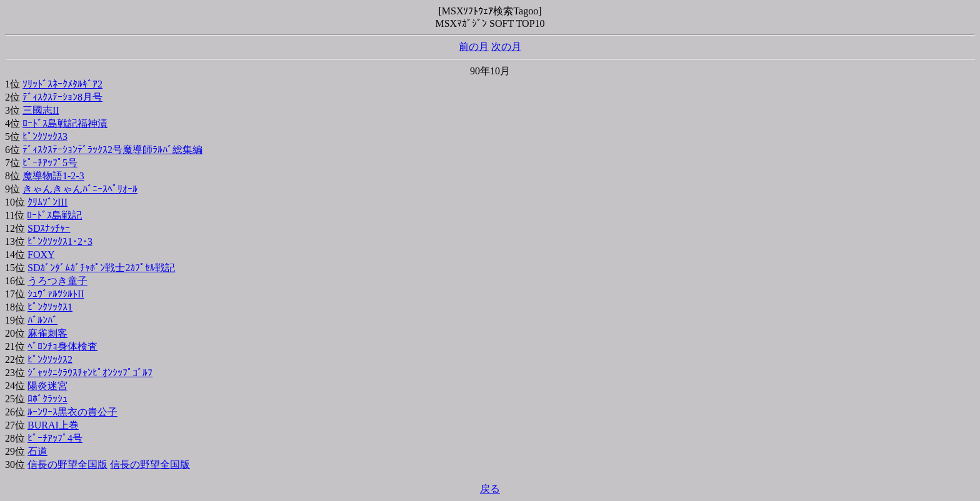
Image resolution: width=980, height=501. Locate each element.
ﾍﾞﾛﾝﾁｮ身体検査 (62, 346)
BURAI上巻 (53, 425)
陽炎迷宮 (47, 386)
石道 (37, 451)
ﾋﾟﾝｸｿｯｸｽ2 (50, 360)
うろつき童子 (57, 281)
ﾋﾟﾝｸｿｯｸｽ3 (45, 136)
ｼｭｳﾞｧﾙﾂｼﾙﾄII (56, 294)
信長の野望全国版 (67, 464)
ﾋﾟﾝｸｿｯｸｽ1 (50, 307)
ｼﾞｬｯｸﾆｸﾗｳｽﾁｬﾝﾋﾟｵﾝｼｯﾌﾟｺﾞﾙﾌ (90, 373)
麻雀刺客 (47, 333)
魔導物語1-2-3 (53, 176)
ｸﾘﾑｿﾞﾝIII (47, 202)
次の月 (506, 47)
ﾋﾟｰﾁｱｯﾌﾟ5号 (50, 163)
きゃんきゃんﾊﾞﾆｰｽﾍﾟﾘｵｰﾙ (80, 189)
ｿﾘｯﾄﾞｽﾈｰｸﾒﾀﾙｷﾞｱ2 (62, 84)
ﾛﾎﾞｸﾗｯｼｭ (47, 399)
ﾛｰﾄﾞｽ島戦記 (54, 215)
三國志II (41, 110)
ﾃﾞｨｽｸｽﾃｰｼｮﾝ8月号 (62, 97)
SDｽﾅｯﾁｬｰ (49, 228)
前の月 (474, 47)
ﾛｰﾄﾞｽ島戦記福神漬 (65, 123)
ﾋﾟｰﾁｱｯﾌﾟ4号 (55, 438)
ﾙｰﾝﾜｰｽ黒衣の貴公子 (72, 412)
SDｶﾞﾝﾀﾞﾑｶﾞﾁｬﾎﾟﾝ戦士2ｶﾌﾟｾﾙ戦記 (101, 268)
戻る (490, 489)
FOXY (41, 255)
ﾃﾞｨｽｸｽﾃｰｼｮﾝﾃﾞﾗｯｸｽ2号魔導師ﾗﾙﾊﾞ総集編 (112, 150)
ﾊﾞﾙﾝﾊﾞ (42, 320)
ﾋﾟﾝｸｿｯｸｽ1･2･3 (60, 241)
